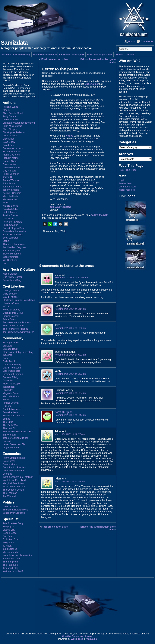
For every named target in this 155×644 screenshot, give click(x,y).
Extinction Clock (11, 539)
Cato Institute (10, 464)
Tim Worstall (9, 435)
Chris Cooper (10, 129)
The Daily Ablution (60, 207)
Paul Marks (9, 219)
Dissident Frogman (13, 374)
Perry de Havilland (13, 222)
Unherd (7, 441)
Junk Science (10, 549)
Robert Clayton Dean (14, 228)
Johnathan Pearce (12, 187)
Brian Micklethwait (12, 126)
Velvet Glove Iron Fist (14, 444)
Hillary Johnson (11, 174)
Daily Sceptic (10, 294)
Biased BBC (9, 530)
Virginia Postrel (11, 447)
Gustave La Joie (11, 167)
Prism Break (9, 319)
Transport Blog (10, 568)
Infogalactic (9, 542)
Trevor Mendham (12, 254)
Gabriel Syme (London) (55, 73)
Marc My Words (11, 396)
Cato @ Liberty (11, 290)
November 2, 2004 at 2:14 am (70, 309)
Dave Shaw (9, 142)
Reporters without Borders (17, 322)
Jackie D (7, 177)
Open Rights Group (13, 313)
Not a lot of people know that (18, 555)
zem (5, 263)
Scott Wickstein (11, 238)
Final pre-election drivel (55, 59)
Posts (132, 41)
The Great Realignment (15, 510)
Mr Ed (6, 203)
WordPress (77, 639)
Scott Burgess (63, 412)
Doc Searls (9, 536)
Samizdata (14, 43)
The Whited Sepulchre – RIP (18, 431)
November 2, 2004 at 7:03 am (70, 355)
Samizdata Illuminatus (14, 231)
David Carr (8, 145)
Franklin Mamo (11, 158)
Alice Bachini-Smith (13, 113)
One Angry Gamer (12, 277)
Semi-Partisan (10, 412)
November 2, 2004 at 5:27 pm (70, 393)
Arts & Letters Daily (13, 523)
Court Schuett (10, 136)
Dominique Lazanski (13, 148)
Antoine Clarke (11, 120)
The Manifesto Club (13, 326)
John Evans (9, 183)
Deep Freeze (10, 533)
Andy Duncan (10, 116)
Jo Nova (7, 546)
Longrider (8, 390)
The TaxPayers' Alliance (15, 329)
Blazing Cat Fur (11, 342)
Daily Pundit (9, 361)
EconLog (7, 474)
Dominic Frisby (11, 377)
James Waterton (11, 180)
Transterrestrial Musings (16, 438)
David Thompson (12, 368)
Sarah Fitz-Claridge (13, 234)
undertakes (91, 84)
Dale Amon (9, 139)
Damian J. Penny (12, 364)
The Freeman (10, 493)
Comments (147, 41)
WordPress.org (127, 190)
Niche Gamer (10, 274)
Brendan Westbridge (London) (19, 123)
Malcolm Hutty (10, 196)
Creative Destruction (14, 471)
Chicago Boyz (10, 349)
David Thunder (11, 297)
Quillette (7, 406)
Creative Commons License (77, 636)
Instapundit (9, 387)
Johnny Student (11, 190)
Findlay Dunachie (12, 151)
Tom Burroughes (11, 250)
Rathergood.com (12, 558)
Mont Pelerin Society (14, 487)
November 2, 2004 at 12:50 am (71, 277)
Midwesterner (10, 199)
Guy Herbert (9, 171)
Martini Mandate (11, 552)
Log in (122, 180)
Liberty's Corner (11, 303)
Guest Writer (9, 164)
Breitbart (7, 346)
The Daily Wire (11, 425)
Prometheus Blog (12, 280)
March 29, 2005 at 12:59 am (70, 481)
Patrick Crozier (11, 215)
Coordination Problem (14, 467)
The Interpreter (11, 562)
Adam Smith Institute (14, 458)
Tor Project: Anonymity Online (18, 332)
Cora (5, 358)
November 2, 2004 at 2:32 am (70, 328)
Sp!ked (6, 419)
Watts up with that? (13, 571)
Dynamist (8, 380)
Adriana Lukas (10, 107)
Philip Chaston (10, 225)
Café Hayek (9, 461)
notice (70, 136)
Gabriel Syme (10, 161)
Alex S (6, 110)
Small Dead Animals (13, 416)
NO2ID (6, 306)
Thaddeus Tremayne (14, 244)
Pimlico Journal (11, 316)
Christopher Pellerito (14, 132)
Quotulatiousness (12, 409)
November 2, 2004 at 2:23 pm (70, 374)
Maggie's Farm (11, 393)
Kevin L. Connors (12, 193)
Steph (6, 241)
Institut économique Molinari (18, 477)
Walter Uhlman (11, 257)
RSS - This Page (128, 170)
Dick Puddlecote (11, 371)
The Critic (8, 422)
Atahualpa (91, 639)
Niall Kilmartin (10, 212)
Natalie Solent (10, 206)
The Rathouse (10, 565)
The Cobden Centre (13, 490)
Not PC (6, 400)
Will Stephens (10, 260)
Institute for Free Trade (15, 480)
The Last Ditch (10, 428)
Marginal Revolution (13, 483)
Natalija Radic (10, 209)
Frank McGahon (11, 155)
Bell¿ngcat (8, 527)
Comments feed (127, 187)
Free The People (12, 384)
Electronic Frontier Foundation (19, 300)
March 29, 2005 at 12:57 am (70, 434)
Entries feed (125, 183)
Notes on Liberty (11, 310)
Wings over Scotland (14, 513)
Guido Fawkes (10, 506)
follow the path (100, 215)
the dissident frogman (14, 247)
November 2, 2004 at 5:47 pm (70, 415)
